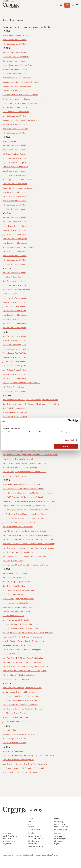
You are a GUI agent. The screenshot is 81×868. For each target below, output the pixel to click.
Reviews (31, 827)
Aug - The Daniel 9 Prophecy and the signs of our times (24, 506)
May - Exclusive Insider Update (15, 107)
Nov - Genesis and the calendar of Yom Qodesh (21, 484)
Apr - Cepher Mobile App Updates (16, 112)
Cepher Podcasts (60, 824)
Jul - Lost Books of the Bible (13, 616)
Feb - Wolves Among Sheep (13, 387)
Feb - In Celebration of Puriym (14, 743)
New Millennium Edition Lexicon (15, 35)
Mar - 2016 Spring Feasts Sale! (14, 739)
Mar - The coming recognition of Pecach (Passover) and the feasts (28, 548)
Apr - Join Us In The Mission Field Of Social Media (22, 662)
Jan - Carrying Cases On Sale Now (16, 679)
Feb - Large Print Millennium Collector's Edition (21, 383)
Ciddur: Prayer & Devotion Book (15, 167)
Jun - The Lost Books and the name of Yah (19, 523)
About (31, 819)
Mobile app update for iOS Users (15, 129)
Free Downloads (8, 839)
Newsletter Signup (61, 839)
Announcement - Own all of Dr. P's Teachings (20, 95)
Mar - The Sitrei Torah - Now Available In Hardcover (23, 709)
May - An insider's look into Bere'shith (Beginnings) (23, 637)
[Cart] (67, 5)
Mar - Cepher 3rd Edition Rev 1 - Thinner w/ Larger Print (24, 671)
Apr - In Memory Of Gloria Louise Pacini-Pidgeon (22, 650)
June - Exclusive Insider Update (15, 184)
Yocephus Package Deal (12, 277)
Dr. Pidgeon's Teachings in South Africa (18, 247)
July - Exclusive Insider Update (14, 175)
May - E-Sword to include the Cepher (17, 645)
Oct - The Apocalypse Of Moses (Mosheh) (19, 590)
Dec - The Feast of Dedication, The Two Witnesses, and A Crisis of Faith (30, 400)
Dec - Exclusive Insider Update (14, 52)
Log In (56, 844)
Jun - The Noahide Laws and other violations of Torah (23, 518)
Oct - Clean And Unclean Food (14, 595)
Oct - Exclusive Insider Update (14, 74)
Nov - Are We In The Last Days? (15, 412)
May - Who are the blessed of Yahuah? (18, 527)
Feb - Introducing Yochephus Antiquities (18, 675)
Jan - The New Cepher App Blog (15, 713)
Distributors (58, 841)
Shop (5, 819)
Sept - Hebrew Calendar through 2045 (17, 226)
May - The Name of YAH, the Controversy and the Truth (24, 531)
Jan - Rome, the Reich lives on (14, 476)
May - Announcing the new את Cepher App (19, 734)
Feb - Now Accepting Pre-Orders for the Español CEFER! (24, 472)
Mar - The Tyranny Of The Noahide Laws (18, 552)
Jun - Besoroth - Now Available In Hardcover (20, 700)
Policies (31, 833)
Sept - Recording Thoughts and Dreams (18, 599)
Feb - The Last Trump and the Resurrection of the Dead (24, 556)
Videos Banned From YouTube (14, 353)
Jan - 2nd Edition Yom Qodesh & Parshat (18, 722)
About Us (32, 822)
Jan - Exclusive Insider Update (14, 209)
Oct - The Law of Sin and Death (15, 417)
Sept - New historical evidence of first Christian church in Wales (27, 493)
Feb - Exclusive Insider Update (14, 44)
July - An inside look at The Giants (16, 620)
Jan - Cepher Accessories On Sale (15, 717)
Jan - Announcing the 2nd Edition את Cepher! (20, 772)
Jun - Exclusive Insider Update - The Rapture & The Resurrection (28, 451)
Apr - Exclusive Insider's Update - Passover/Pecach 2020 (24, 463)
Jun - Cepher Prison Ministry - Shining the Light (21, 696)
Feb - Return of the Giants (13, 561)
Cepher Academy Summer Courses (16, 99)
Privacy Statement (35, 836)
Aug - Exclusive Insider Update (15, 91)
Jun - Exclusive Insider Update (14, 311)
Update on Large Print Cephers (15, 69)
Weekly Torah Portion (10, 836)
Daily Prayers (7, 844)
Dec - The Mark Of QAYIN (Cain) (15, 573)
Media (57, 819)
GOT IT (66, 446)
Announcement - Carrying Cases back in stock (21, 82)
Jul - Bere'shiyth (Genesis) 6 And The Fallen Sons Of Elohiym (26, 510)
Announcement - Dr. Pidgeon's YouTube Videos (21, 120)
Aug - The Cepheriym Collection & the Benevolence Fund (25, 764)
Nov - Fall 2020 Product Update (15, 408)
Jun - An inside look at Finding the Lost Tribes (20, 628)
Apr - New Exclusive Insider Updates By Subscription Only (25, 667)
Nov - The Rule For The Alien (14, 586)
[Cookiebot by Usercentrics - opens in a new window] (69, 421)
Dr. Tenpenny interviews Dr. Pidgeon (17, 78)
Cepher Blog (59, 822)
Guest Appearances (61, 827)
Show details (70, 440)
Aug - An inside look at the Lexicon (16, 611)
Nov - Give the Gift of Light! (13, 751)
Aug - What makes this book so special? (18, 760)
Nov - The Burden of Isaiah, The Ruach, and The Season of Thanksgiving (31, 404)
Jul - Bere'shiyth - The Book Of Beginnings (19, 692)
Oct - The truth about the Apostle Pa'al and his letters (23, 489)
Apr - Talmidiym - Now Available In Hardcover (20, 705)
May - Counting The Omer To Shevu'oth (18, 459)
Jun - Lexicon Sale (9, 730)
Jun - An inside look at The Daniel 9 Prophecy (20, 624)
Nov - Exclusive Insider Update (15, 61)
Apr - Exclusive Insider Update (14, 116)
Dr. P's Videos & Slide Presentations (16, 290)
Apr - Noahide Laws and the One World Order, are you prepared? (28, 539)
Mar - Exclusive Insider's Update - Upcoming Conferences (25, 467)
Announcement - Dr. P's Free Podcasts (17, 86)
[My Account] (73, 5)
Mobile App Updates (61, 829)
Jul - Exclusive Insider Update (14, 307)
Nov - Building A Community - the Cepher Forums (22, 688)
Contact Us (58, 836)
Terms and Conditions (36, 839)
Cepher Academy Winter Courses (16, 57)
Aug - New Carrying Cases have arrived (18, 607)
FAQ (30, 824)
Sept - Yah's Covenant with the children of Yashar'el (23, 497)
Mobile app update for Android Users (17, 179)
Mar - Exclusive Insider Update (15, 40)
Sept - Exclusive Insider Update (15, 163)
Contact (57, 833)
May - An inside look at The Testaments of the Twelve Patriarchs (28, 633)
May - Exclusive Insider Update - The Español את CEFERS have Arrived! (30, 455)
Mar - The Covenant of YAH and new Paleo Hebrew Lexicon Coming (29, 544)
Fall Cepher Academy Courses (14, 154)
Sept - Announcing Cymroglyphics (16, 349)
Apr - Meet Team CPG (11, 654)
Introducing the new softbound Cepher (18, 65)
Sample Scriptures (35, 829)
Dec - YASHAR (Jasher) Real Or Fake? (17, 582)
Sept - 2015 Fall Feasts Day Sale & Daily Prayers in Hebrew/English (28, 755)
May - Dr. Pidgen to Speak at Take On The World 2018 (23, 641)
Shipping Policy (34, 841)
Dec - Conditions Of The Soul (14, 578)
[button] (61, 5)
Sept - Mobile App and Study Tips (16, 603)
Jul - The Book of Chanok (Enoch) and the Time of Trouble (25, 514)
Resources (7, 833)
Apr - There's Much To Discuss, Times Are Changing (23, 658)
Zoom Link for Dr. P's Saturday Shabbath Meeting (22, 103)
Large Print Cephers (10, 294)
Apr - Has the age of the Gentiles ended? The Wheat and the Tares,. (29, 535)
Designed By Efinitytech (50, 855)
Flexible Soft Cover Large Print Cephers (18, 188)
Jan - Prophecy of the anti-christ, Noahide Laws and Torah (25, 565)
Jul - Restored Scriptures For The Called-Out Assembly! (24, 768)
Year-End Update (9, 141)
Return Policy (33, 844)
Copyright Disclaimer (36, 846)
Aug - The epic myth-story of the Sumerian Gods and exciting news (29, 501)
